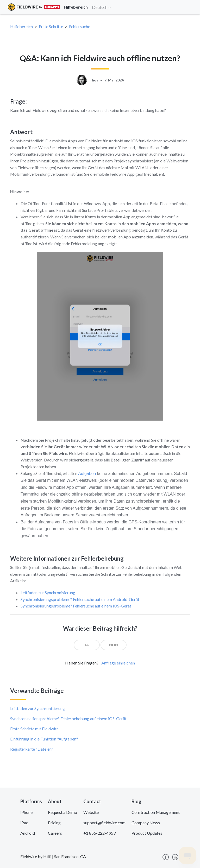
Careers (55, 833)
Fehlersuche (80, 26)
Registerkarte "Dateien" (32, 749)
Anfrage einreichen (118, 663)
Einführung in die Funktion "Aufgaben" (44, 739)
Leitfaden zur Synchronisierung (48, 593)
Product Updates (147, 833)
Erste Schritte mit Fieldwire (34, 729)
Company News (146, 823)
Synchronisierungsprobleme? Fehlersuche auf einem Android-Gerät (80, 599)
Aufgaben (87, 474)
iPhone (26, 812)
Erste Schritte (51, 26)
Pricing (54, 823)
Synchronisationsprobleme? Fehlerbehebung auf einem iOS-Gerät (68, 718)
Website (91, 812)
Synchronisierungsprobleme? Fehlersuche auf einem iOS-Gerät (76, 606)
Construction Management (156, 812)
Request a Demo (63, 812)
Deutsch (102, 7)
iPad (24, 823)
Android (28, 833)
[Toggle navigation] (190, 7)
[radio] (87, 645)
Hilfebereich (21, 26)
